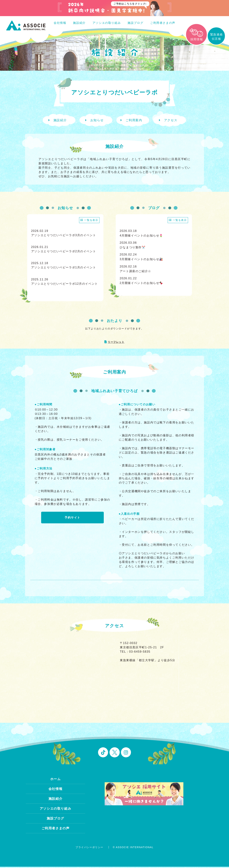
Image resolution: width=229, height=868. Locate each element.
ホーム (56, 780)
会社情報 (60, 23)
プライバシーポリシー (89, 848)
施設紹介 (79, 23)
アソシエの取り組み (107, 23)
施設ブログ (135, 23)
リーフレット (116, 343)
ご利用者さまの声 (163, 23)
